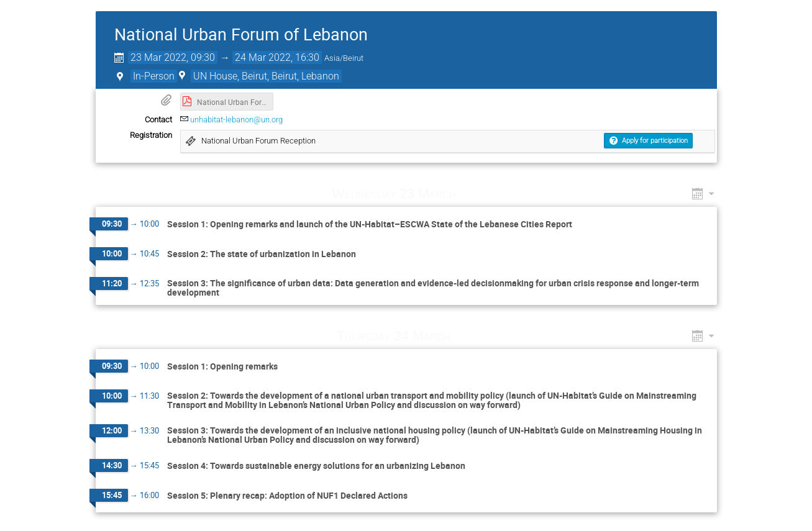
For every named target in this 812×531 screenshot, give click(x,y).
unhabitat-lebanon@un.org (236, 120)
